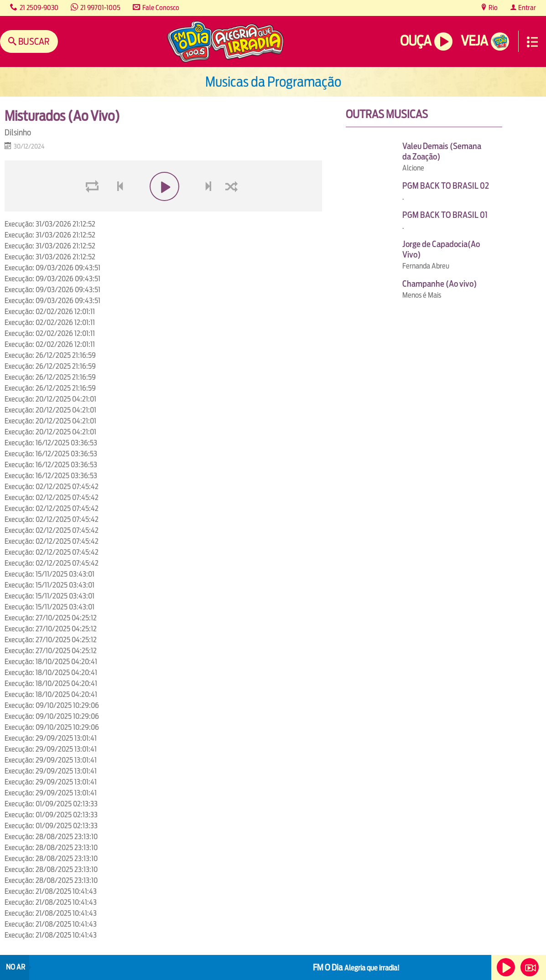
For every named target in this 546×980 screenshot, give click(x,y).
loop (94, 208)
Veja (474, 41)
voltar (117, 208)
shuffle (233, 208)
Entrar (526, 8)
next (210, 208)
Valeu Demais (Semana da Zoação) (442, 151)
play (164, 208)
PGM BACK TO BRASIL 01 (445, 215)
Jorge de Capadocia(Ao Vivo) (441, 249)
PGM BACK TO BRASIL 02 (446, 186)
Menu (532, 42)
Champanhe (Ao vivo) (439, 284)
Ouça (416, 41)
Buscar (33, 41)
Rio (492, 8)
